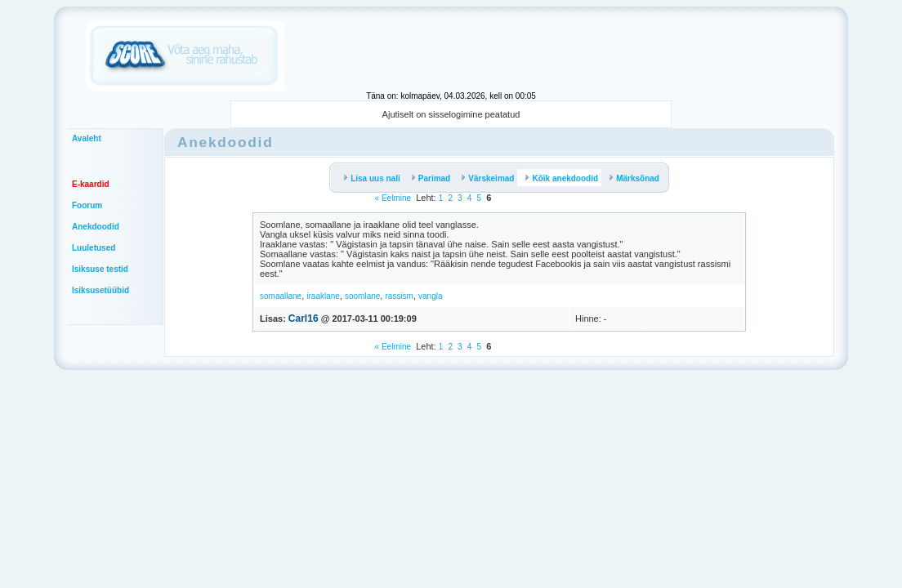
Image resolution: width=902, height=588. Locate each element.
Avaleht (87, 138)
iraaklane (323, 296)
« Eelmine (393, 198)
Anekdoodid (96, 227)
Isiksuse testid (100, 269)
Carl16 (304, 318)
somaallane (281, 296)
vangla (430, 296)
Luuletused (94, 248)
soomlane (362, 296)
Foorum (87, 205)
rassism (399, 296)
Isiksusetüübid (100, 290)
